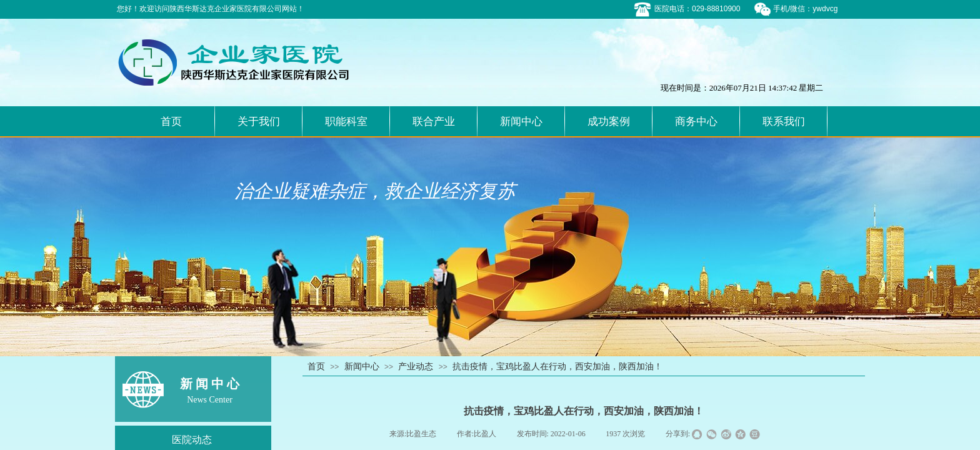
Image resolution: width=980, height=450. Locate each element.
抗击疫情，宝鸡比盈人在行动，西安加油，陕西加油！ (557, 367)
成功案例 (609, 122)
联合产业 (434, 122)
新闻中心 (521, 122)
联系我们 (784, 122)
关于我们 (259, 122)
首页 (171, 122)
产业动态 (416, 367)
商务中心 (696, 122)
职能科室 (346, 122)
